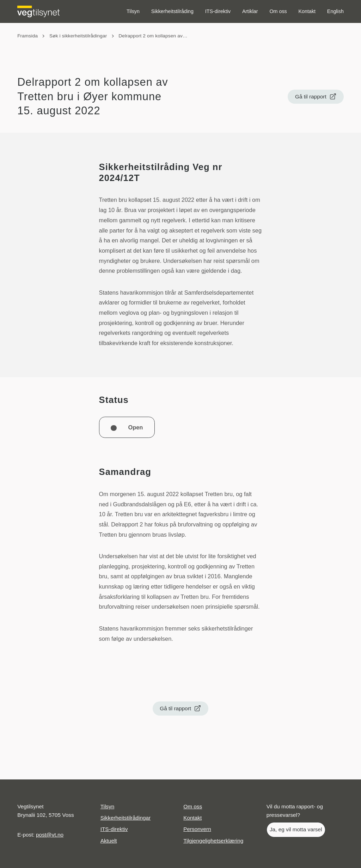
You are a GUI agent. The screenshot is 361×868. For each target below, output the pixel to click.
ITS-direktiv (218, 11)
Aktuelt (109, 841)
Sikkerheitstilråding (172, 11)
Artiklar (250, 11)
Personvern (197, 829)
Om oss (278, 11)
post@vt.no (50, 835)
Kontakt (307, 11)
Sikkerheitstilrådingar (126, 818)
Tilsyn (133, 11)
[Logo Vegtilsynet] (38, 11)
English (335, 11)
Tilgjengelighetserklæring (213, 841)
